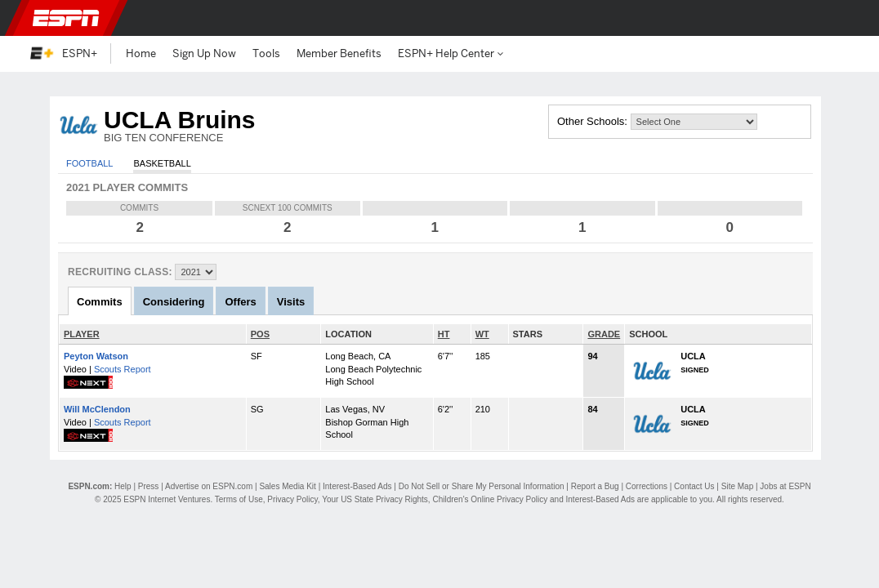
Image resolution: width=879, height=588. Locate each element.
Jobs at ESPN (785, 486)
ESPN (66, 18)
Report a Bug (595, 486)
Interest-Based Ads (357, 486)
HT (444, 334)
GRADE (604, 334)
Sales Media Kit (287, 486)
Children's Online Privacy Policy (490, 499)
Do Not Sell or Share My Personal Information (482, 486)
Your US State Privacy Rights (375, 499)
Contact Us (694, 486)
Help (123, 486)
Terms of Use (239, 499)
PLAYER (82, 334)
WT (482, 334)
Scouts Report (123, 369)
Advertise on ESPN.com (209, 486)
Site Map (737, 486)
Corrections (647, 486)
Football (89, 163)
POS (260, 334)
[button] (840, 18)
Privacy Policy (292, 499)
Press (149, 486)
